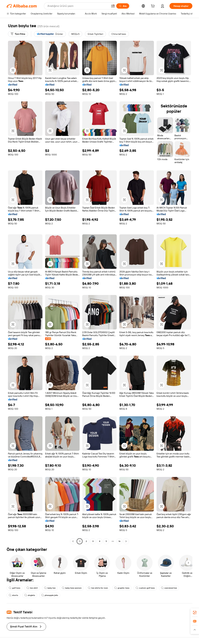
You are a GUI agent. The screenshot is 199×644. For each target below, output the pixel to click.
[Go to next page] (126, 541)
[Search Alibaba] (78, 6)
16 (119, 541)
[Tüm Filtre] (18, 34)
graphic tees (122, 588)
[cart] (153, 6)
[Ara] (123, 6)
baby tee (50, 588)
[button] (113, 6)
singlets (30, 595)
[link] (195, 613)
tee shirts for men (98, 588)
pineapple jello (50, 595)
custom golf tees (145, 588)
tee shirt (32, 588)
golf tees (15, 588)
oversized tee (169, 588)
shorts (13, 595)
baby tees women (72, 588)
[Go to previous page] (73, 541)
